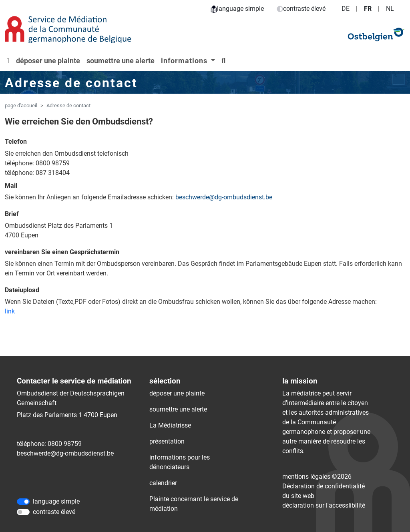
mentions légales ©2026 (317, 477)
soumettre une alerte (121, 61)
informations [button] (185, 61)
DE (346, 9)
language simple (237, 9)
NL (390, 9)
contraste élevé (301, 9)
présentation (167, 441)
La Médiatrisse (170, 425)
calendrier (163, 483)
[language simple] (23, 502)
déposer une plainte (48, 61)
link (10, 311)
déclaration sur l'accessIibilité (324, 505)
